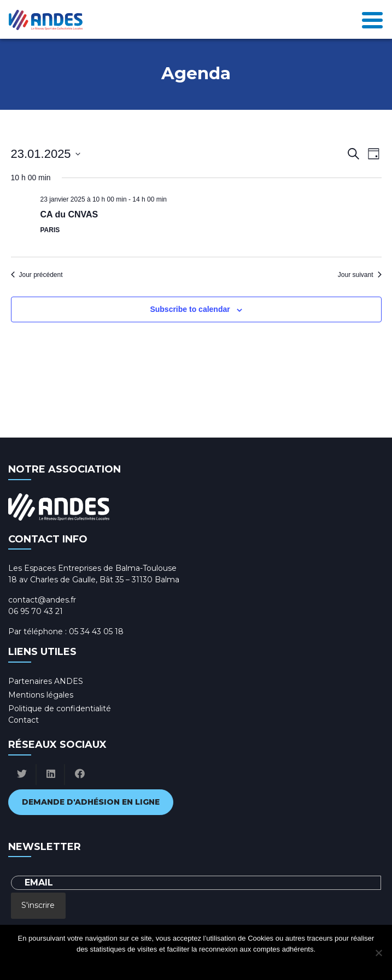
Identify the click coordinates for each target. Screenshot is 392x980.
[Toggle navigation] (372, 19)
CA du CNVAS (69, 214)
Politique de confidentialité (60, 709)
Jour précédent (37, 275)
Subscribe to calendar (190, 309)
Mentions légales (41, 695)
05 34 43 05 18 (96, 631)
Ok (152, 963)
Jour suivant (360, 275)
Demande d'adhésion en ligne (91, 802)
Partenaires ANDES (46, 681)
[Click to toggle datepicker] (46, 154)
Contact (24, 720)
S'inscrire (38, 905)
